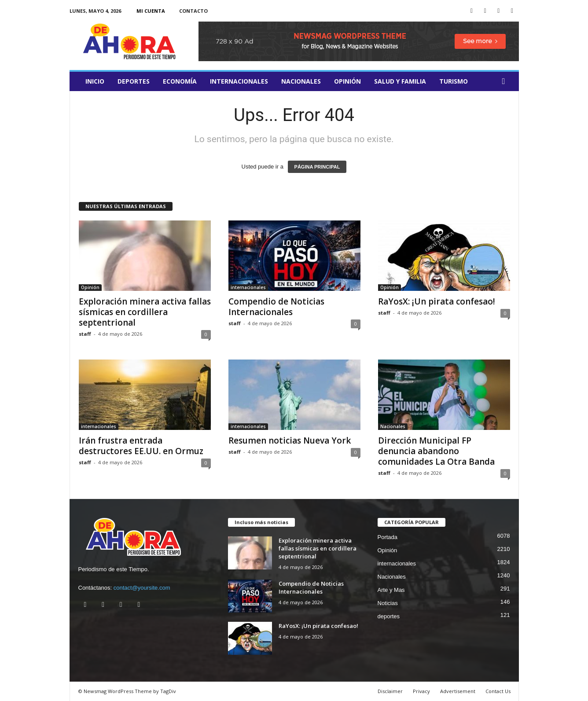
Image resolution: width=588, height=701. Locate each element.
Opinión (347, 81)
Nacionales (301, 81)
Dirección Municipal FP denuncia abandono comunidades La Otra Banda (436, 451)
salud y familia (400, 81)
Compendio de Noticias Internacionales (276, 307)
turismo (454, 81)
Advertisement (458, 691)
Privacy (421, 691)
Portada (388, 537)
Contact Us (498, 691)
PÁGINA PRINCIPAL (317, 167)
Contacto (193, 11)
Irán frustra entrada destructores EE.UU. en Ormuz (141, 446)
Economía (180, 81)
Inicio (95, 81)
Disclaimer (390, 691)
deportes (134, 81)
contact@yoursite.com (142, 588)
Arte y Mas (391, 590)
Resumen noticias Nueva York (290, 440)
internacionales (239, 81)
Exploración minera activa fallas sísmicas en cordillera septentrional (145, 312)
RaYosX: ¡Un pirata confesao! (437, 301)
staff (85, 334)
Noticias (388, 603)
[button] (506, 81)
